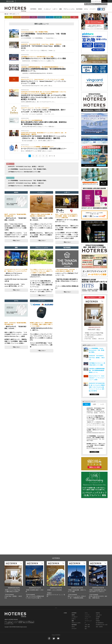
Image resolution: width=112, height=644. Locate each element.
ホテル (86, 9)
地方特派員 (79, 9)
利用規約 (98, 621)
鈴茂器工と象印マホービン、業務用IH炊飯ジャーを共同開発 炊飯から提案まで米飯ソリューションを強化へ (16, 341)
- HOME (65, 613)
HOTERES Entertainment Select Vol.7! (96, 433)
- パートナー (74, 629)
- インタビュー (74, 617)
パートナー (93, 9)
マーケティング (42, 17)
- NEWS (73, 615)
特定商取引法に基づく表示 (102, 625)
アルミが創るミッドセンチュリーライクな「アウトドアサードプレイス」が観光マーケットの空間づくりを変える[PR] (41, 271)
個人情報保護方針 (100, 623)
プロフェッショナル (69, 9)
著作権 (97, 619)
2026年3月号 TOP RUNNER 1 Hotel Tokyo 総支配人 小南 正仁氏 (26, 167)
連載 (60, 9)
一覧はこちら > (16, 240)
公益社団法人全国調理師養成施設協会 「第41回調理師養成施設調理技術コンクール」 (97, 371)
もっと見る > (94, 394)
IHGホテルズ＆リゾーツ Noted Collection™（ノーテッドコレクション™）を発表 (97, 378)
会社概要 (98, 617)
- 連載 (72, 621)
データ (33, 17)
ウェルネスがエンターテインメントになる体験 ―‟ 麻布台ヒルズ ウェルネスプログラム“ (96, 430)
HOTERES (33, 9)
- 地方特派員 (74, 625)
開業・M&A (66, 17)
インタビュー (47, 9)
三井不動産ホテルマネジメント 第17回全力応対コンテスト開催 (43, 58)
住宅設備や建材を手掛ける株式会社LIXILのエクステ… (41, 276)
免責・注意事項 (99, 627)
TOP (7, 14)
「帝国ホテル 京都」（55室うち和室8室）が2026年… (41, 219)
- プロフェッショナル (76, 623)
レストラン (17, 17)
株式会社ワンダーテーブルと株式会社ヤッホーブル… (66, 221)
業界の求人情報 (10, 1)
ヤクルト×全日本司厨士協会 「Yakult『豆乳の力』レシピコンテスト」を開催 (41, 345)
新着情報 (98, 613)
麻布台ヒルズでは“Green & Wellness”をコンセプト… (13, 274)
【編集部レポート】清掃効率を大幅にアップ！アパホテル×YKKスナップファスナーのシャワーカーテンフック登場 (96, 424)
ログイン (104, 1)
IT (50, 17)
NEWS (40, 9)
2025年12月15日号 (77, 588)
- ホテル (73, 627)
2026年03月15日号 (14, 588)
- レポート (73, 619)
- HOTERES (74, 613)
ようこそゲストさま (96, 1)
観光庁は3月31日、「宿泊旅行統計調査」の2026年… (15, 219)
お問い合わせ (99, 615)
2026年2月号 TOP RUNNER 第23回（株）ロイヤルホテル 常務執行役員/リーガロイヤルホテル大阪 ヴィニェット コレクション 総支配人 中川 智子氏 (44, 97)
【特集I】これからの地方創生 (54, 590)
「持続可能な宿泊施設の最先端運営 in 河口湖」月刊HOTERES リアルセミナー (67, 281)
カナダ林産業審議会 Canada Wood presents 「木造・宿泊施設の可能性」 (28, 169)
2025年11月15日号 (98, 588)
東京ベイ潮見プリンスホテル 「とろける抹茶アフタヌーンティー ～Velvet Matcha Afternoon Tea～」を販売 (16, 235)
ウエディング (88, 617)
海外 (74, 17)
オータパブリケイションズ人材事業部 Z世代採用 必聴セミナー (44, 149)
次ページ (51, 156)
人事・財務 (58, 17)
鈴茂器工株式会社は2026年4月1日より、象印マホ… (41, 329)
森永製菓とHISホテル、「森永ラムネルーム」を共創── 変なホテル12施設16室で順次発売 (42, 235)
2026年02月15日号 (35, 588)
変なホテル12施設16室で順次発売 (95, 448)
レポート (55, 9)
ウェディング (25, 17)
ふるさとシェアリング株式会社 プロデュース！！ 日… (67, 274)
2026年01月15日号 (56, 588)
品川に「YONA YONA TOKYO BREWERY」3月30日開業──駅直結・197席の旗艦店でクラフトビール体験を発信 (67, 216)
